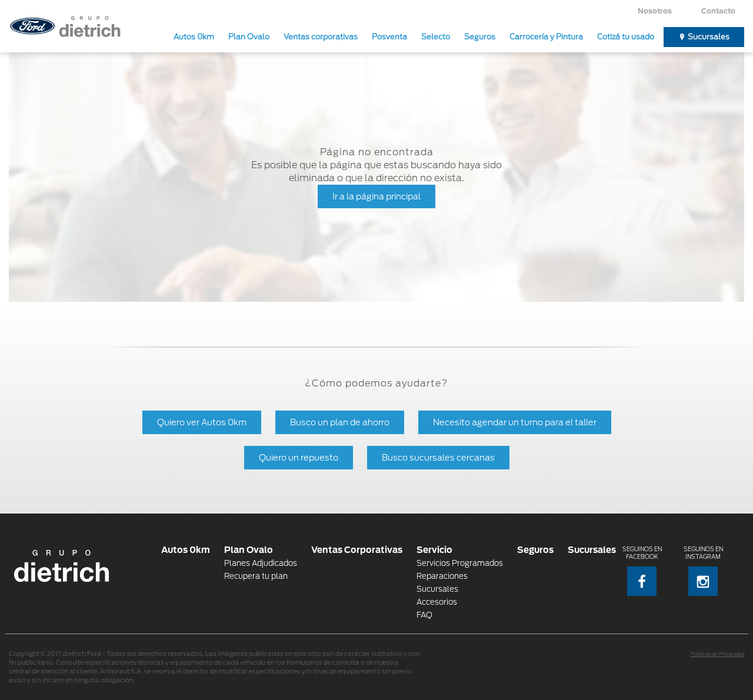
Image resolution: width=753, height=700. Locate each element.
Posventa (389, 37)
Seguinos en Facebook (642, 571)
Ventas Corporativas (357, 550)
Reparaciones (442, 576)
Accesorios (437, 602)
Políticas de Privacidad (717, 654)
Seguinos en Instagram (703, 571)
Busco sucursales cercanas (438, 457)
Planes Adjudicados (261, 563)
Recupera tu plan (256, 576)
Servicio (434, 550)
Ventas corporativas (321, 37)
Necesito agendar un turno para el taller (515, 422)
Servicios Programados (460, 563)
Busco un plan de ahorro (340, 422)
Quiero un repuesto (299, 457)
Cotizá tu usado (626, 37)
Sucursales (709, 37)
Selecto (436, 37)
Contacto (718, 11)
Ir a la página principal (376, 196)
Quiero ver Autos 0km (202, 422)
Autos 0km (194, 37)
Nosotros (655, 11)
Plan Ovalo (249, 37)
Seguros (480, 37)
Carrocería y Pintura (546, 37)
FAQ (424, 615)
